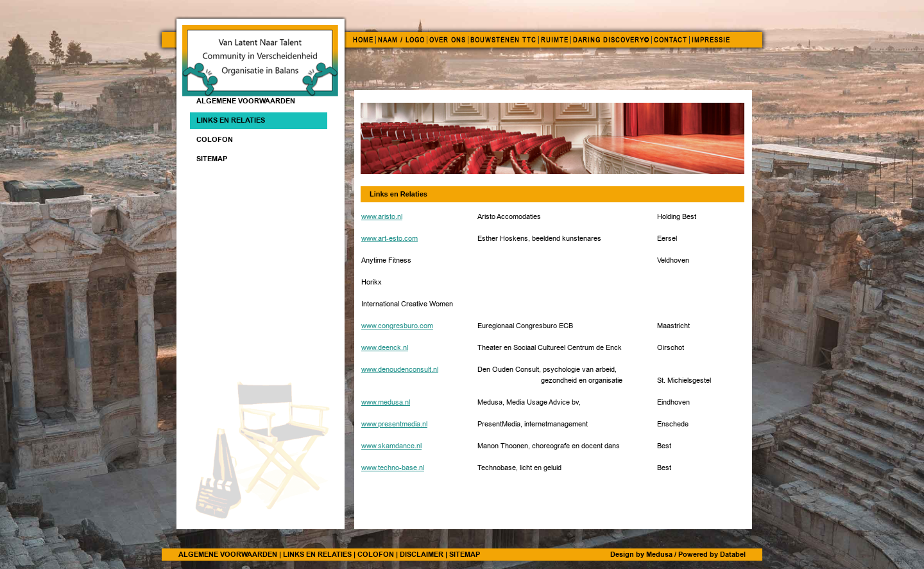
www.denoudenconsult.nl (400, 370)
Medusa (659, 554)
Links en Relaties (231, 120)
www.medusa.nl (386, 402)
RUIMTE (555, 40)
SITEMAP (465, 554)
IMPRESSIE (711, 40)
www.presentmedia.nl (394, 424)
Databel (733, 554)
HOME (363, 40)
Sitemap (212, 159)
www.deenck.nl (385, 348)
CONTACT (671, 40)
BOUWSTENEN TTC (503, 40)
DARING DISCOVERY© (611, 40)
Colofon (215, 139)
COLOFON (376, 554)
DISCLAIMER (422, 554)
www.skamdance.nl (391, 446)
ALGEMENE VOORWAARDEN (246, 101)
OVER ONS (448, 40)
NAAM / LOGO (401, 40)
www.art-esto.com (389, 239)
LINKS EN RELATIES (317, 554)
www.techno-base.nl (393, 468)
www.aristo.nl (382, 217)
